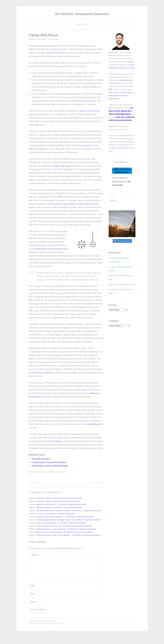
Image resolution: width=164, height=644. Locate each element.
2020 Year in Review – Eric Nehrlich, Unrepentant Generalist (59, 505)
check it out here (118, 148)
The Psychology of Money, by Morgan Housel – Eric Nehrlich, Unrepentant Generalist (69, 527)
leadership (51, 479)
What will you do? (34, 489)
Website (33, 609)
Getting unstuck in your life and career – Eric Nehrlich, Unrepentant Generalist (66, 536)
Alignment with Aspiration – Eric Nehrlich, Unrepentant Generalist (61, 511)
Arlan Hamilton (57, 445)
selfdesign (61, 479)
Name (33, 593)
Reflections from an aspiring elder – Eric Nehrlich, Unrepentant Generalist (64, 539)
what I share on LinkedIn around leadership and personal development (121, 95)
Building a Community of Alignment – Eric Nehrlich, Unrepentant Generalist (65, 524)
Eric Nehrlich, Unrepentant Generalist (82, 14)
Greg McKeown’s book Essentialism (50, 252)
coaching (41, 479)
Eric (57, 39)
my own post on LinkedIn (43, 376)
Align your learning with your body (122, 284)
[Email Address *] (122, 162)
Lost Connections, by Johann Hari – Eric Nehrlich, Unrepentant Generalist (64, 533)
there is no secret (54, 53)
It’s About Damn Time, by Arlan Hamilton (51, 469)
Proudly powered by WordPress (42, 628)
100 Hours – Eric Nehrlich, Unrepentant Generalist (56, 520)
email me (112, 126)
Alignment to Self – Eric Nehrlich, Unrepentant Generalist (58, 508)
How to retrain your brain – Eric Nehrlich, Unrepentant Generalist (61, 530)
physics (132, 62)
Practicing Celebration (42, 466)
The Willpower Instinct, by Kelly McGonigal (52, 473)
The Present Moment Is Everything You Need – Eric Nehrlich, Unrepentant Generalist (69, 517)
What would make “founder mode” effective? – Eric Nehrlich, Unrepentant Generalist (68, 542)
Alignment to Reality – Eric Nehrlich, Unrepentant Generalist (59, 514)
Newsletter (82, 24)
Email (33, 601)
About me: (113, 52)
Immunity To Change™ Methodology (58, 166)
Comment (35, 562)
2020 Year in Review (97, 489)
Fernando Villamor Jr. (54, 630)
